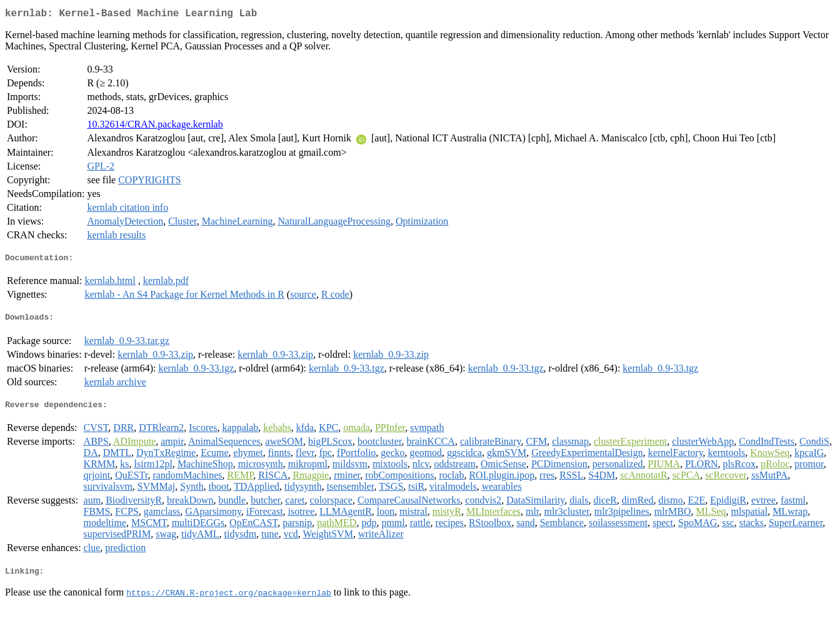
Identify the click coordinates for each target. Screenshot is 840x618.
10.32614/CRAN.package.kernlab (155, 127)
